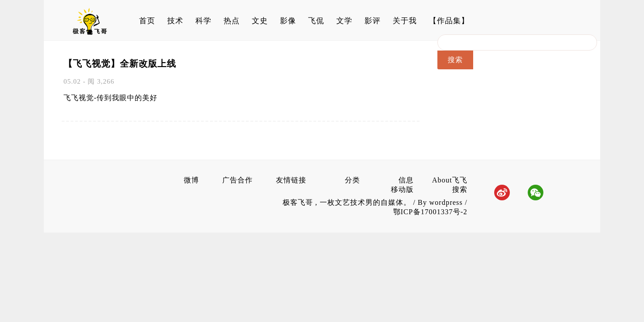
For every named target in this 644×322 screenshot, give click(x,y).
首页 (147, 21)
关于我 (405, 21)
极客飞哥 (299, 202)
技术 (175, 21)
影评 (373, 21)
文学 (344, 21)
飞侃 (316, 21)
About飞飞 (450, 180)
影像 (288, 21)
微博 (191, 180)
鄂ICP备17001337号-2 (430, 212)
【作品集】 (449, 21)
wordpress (446, 202)
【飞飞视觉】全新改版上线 (120, 64)
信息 (406, 180)
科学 (203, 21)
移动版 (402, 189)
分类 (352, 180)
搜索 (460, 189)
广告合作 (237, 180)
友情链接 (291, 180)
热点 (232, 21)
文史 (260, 21)
